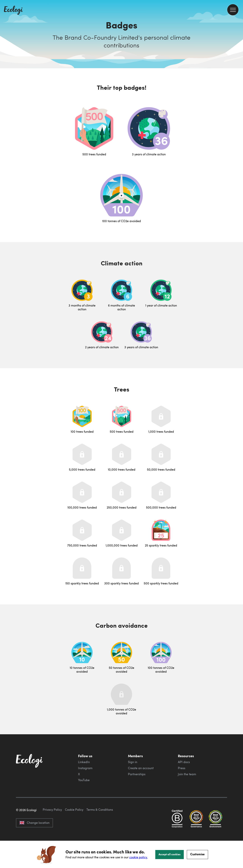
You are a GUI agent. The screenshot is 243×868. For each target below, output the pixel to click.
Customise (197, 854)
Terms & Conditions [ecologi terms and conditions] (100, 827)
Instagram (85, 768)
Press (182, 768)
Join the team (187, 774)
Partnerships (137, 774)
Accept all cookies (170, 854)
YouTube (84, 780)
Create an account (141, 768)
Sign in (133, 762)
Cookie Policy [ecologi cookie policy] (74, 827)
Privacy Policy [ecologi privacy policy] (52, 827)
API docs (184, 762)
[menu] (233, 10)
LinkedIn (84, 762)
